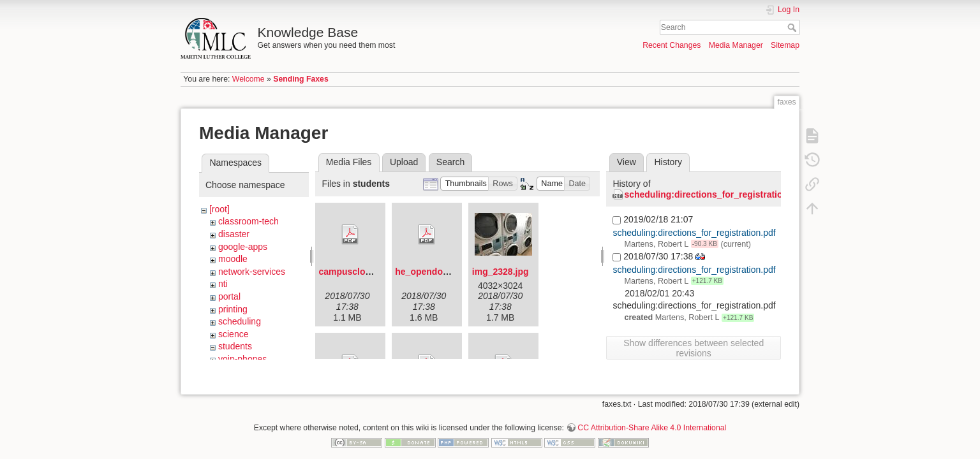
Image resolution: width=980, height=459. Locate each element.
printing (233, 309)
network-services (252, 272)
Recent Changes (672, 45)
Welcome (249, 79)
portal (229, 296)
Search (793, 27)
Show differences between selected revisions (694, 348)
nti (223, 284)
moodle (233, 259)
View (627, 162)
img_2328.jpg (501, 272)
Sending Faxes (301, 79)
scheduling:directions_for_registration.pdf (714, 194)
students (235, 346)
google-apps (243, 247)
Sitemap (785, 45)
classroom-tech (249, 221)
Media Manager (736, 45)
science (233, 334)
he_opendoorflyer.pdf (441, 272)
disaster (234, 234)
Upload (404, 162)
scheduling (240, 321)
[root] (219, 209)
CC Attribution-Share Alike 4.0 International (652, 417)
